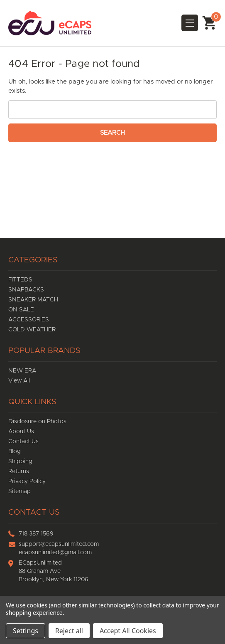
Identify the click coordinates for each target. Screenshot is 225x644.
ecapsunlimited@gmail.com (55, 553)
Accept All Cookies (128, 631)
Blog (15, 452)
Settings (26, 631)
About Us (21, 432)
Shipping (20, 461)
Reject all (69, 631)
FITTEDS (20, 280)
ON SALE (21, 310)
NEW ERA (22, 371)
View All (19, 381)
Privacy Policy (27, 481)
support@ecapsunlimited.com (59, 544)
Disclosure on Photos (37, 422)
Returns (19, 471)
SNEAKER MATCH (33, 300)
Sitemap (20, 491)
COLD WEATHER (32, 330)
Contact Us (23, 442)
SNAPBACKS (26, 290)
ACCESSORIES (29, 320)
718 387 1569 (36, 534)
